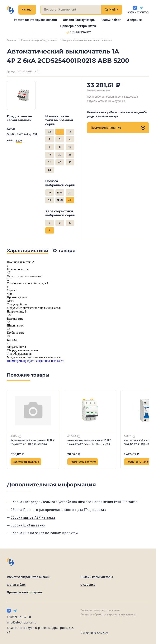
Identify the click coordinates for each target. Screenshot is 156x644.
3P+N (60, 200)
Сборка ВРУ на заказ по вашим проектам (44, 533)
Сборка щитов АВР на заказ (33, 517)
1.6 (70, 132)
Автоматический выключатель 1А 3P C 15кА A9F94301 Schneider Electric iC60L (89, 442)
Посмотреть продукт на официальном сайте (35, 361)
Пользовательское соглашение (100, 610)
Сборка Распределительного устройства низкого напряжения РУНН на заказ (74, 502)
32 (50, 162)
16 (50, 155)
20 (60, 155)
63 (50, 170)
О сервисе (134, 20)
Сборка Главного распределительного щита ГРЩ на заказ (58, 510)
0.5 (50, 132)
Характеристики (28, 250)
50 (70, 162)
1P (50, 193)
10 (70, 147)
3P (50, 200)
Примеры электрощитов (78, 26)
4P (70, 200)
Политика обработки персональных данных (108, 615)
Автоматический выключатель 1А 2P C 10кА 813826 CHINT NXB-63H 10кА (33, 442)
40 (60, 162)
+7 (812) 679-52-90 (19, 617)
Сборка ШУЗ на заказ (28, 525)
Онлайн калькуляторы (79, 20)
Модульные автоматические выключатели (87, 40)
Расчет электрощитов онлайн (35, 20)
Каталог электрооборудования (39, 40)
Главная (12, 40)
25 (70, 155)
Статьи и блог (111, 20)
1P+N (60, 193)
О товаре (64, 250)
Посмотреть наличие (118, 128)
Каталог (27, 9)
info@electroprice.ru (138, 12)
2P (70, 193)
